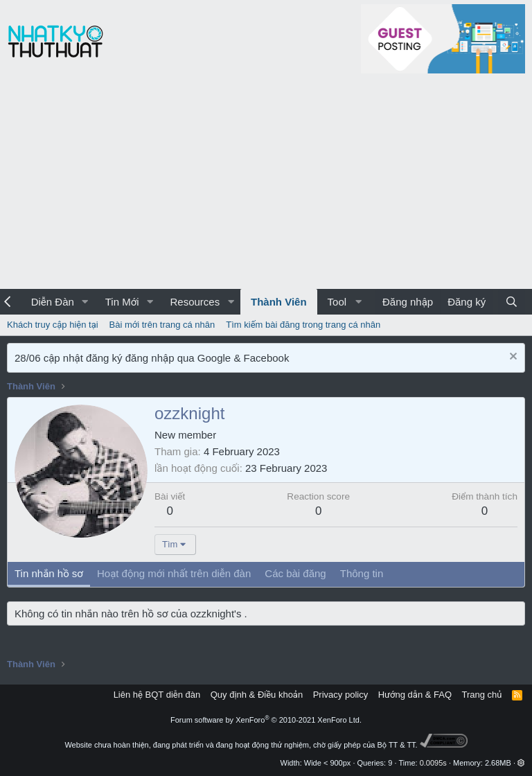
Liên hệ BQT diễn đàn (157, 695)
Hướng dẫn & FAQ (415, 695)
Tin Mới (122, 302)
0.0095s (433, 763)
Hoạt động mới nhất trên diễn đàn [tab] (174, 573)
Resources (195, 302)
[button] (85, 302)
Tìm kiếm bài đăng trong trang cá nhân (303, 325)
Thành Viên (279, 302)
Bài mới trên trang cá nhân (162, 325)
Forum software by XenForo (266, 720)
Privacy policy (340, 695)
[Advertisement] (266, 185)
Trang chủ (482, 695)
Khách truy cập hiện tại (53, 325)
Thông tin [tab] (362, 573)
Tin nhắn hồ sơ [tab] (49, 573)
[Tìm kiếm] (512, 302)
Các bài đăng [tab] (295, 573)
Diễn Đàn (53, 302)
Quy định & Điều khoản (257, 695)
